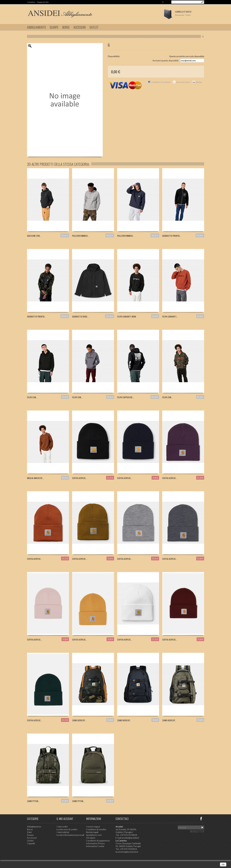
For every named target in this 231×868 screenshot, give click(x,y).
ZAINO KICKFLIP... (79, 720)
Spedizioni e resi (94, 835)
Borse (66, 27)
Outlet (94, 27)
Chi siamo (91, 838)
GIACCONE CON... (34, 236)
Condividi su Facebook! (161, 82)
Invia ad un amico (183, 82)
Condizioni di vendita (96, 829)
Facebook (201, 819)
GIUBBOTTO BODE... (80, 316)
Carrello (183, 12)
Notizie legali (92, 832)
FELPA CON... (32, 397)
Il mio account (65, 819)
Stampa (199, 82)
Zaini (29, 832)
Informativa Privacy (95, 843)
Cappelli (31, 843)
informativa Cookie (95, 846)
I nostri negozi (93, 827)
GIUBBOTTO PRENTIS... (172, 236)
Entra (188, 15)
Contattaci (31, 2)
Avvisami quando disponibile (166, 61)
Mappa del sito (43, 2)
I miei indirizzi (63, 832)
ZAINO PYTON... (33, 801)
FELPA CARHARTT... (170, 316)
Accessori (80, 27)
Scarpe (54, 27)
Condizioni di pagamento (98, 841)
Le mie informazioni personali (70, 835)
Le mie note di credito (67, 829)
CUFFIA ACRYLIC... (80, 478)
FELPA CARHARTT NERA (127, 316)
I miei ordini (62, 827)
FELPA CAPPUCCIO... (125, 397)
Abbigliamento (36, 27)
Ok (223, 865)
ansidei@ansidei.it (130, 838)
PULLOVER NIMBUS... (81, 236)
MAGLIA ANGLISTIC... (35, 478)
